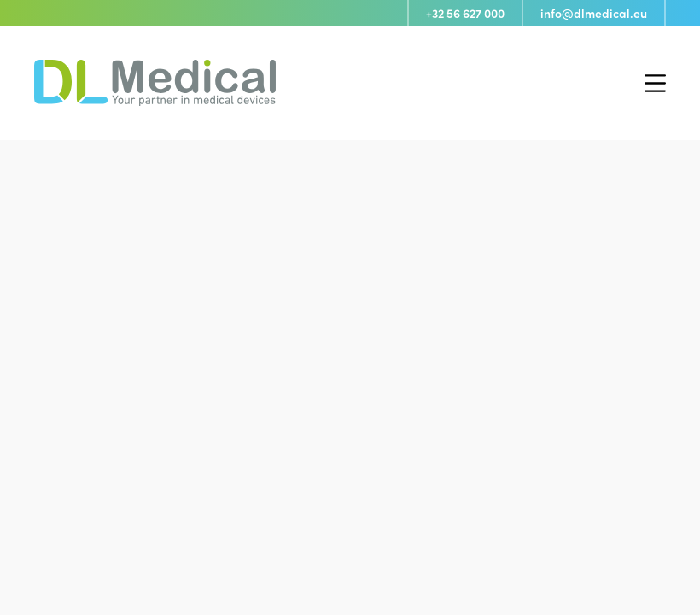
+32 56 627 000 (465, 13)
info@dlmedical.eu (594, 13)
